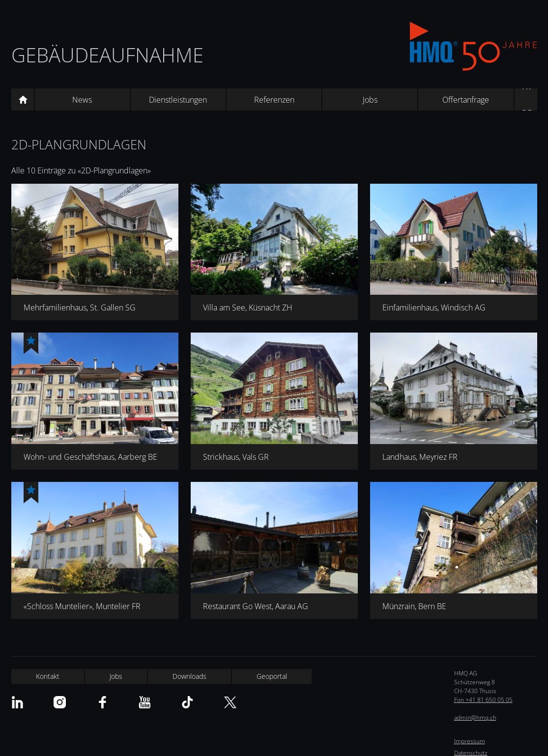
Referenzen (274, 100)
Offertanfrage (466, 100)
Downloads (189, 676)
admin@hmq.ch (475, 717)
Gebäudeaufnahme (107, 55)
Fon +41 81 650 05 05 (483, 700)
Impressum (470, 741)
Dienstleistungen (178, 100)
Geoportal (272, 676)
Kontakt (48, 676)
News (82, 100)
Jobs (370, 100)
